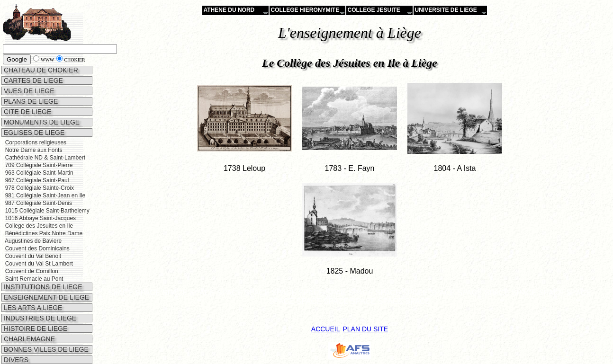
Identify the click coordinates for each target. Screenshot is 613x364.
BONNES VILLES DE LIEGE (45, 349)
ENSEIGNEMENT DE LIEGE (45, 297)
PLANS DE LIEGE (30, 101)
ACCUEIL (326, 329)
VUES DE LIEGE (28, 91)
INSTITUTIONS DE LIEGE (42, 287)
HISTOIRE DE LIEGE (35, 328)
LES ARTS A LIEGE (32, 308)
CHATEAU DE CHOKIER (40, 70)
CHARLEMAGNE (28, 339)
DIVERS (15, 360)
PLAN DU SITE (365, 329)
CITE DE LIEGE (27, 112)
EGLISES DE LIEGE (33, 133)
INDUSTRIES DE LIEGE (39, 318)
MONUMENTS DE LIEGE (41, 122)
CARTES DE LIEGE (32, 80)
